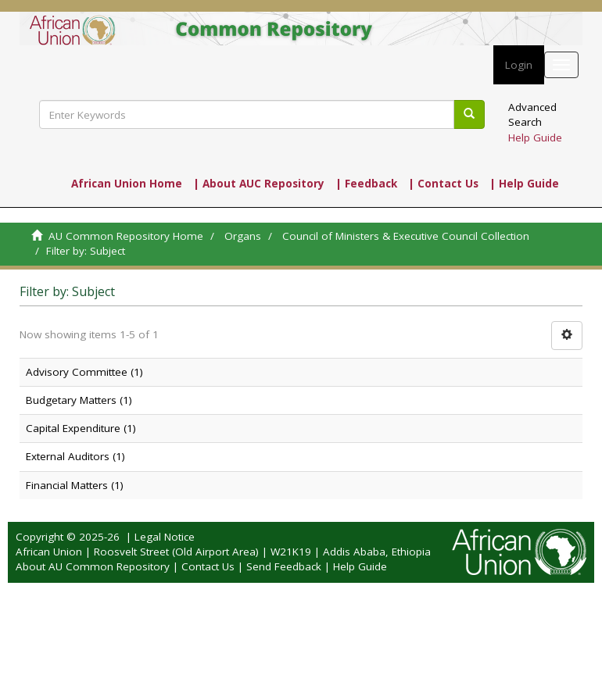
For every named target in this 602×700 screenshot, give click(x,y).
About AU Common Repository (93, 566)
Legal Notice (165, 537)
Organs (243, 236)
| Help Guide (524, 184)
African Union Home (127, 184)
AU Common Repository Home (126, 236)
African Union (49, 552)
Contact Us (208, 566)
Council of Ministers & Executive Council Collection (406, 236)
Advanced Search (532, 114)
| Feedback (366, 184)
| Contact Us (443, 184)
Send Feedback (284, 566)
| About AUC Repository (259, 184)
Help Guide (535, 137)
